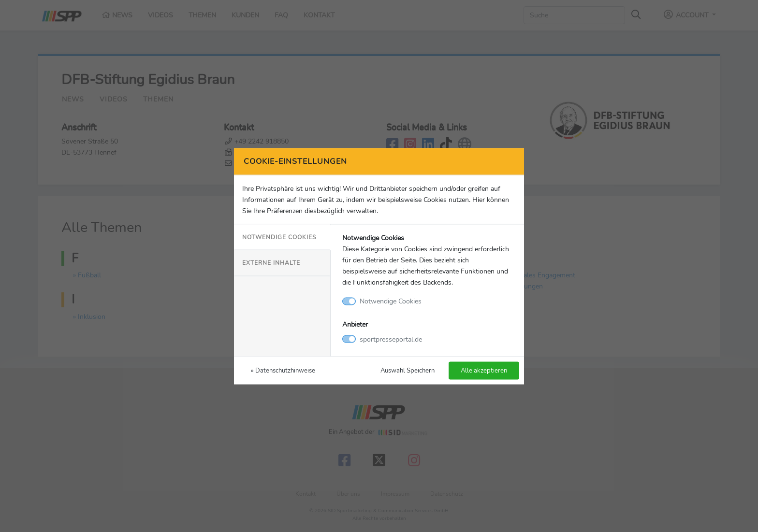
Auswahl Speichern (408, 370)
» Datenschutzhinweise (283, 370)
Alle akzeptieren (484, 370)
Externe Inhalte (271, 263)
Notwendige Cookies (279, 237)
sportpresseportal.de (391, 339)
